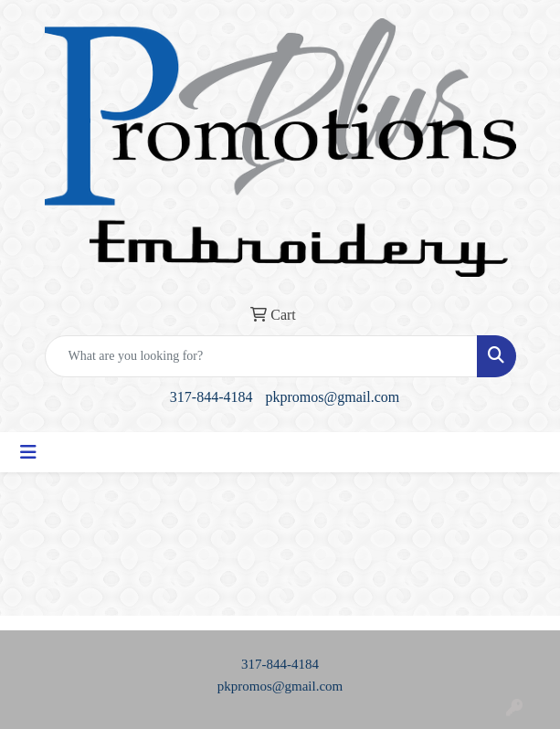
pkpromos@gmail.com (332, 397)
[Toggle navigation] (28, 452)
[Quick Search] (261, 356)
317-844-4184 (211, 397)
